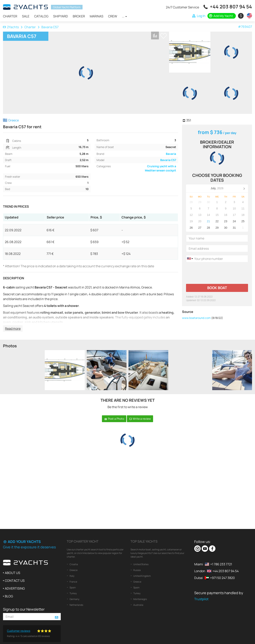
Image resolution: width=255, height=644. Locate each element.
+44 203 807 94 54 (231, 7)
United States (141, 564)
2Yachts (11, 27)
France (73, 582)
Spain (72, 587)
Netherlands (76, 605)
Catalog (41, 16)
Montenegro (140, 599)
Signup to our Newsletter (24, 609)
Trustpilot (201, 599)
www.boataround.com (196, 318)
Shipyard (61, 16)
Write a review (140, 419)
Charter (10, 16)
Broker (79, 16)
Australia (138, 605)
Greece (73, 570)
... (124, 16)
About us (12, 573)
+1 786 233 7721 (221, 564)
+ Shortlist (163, 36)
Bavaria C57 (168, 160)
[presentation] (216, 273)
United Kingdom (142, 576)
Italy (72, 576)
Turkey (73, 593)
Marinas (97, 16)
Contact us (15, 581)
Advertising (15, 588)
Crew (113, 16)
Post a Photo (114, 419)
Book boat (217, 288)
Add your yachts (22, 542)
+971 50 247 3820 (222, 578)
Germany (74, 599)
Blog (9, 596)
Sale (26, 16)
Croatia (74, 564)
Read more (13, 329)
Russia (137, 570)
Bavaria (171, 154)
